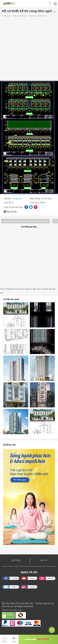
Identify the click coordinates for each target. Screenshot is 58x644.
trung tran (17, 198)
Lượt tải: (8, 203)
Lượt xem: (35, 203)
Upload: (8, 198)
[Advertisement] (29, 50)
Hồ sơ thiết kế (20, 16)
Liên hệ (43, 560)
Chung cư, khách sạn (37, 16)
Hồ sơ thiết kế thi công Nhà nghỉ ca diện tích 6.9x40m (26, 221)
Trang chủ (6, 16)
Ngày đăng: (36, 198)
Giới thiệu (16, 560)
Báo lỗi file (12, 212)
